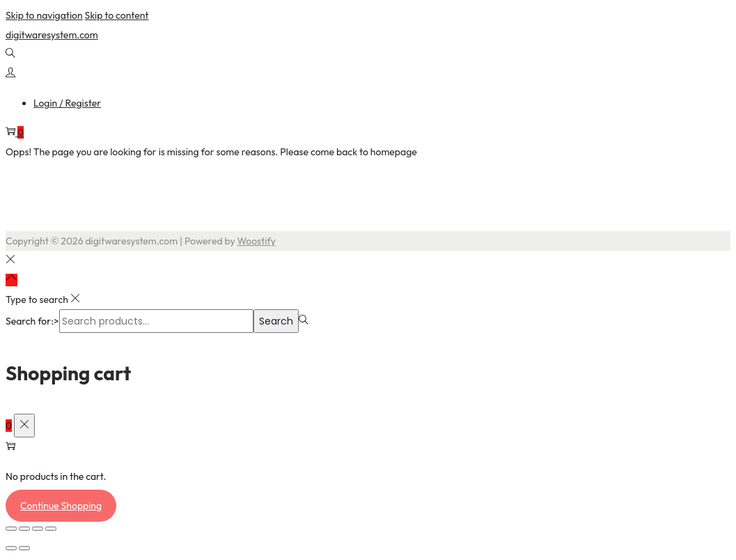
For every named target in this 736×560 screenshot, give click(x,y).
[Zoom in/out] (11, 529)
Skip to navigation (44, 15)
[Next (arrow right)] (24, 548)
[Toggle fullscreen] (24, 529)
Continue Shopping (61, 506)
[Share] (38, 529)
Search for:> (32, 321)
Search (276, 321)
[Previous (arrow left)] (11, 548)
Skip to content (117, 15)
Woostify (257, 241)
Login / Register (67, 103)
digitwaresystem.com (52, 35)
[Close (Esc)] (51, 529)
